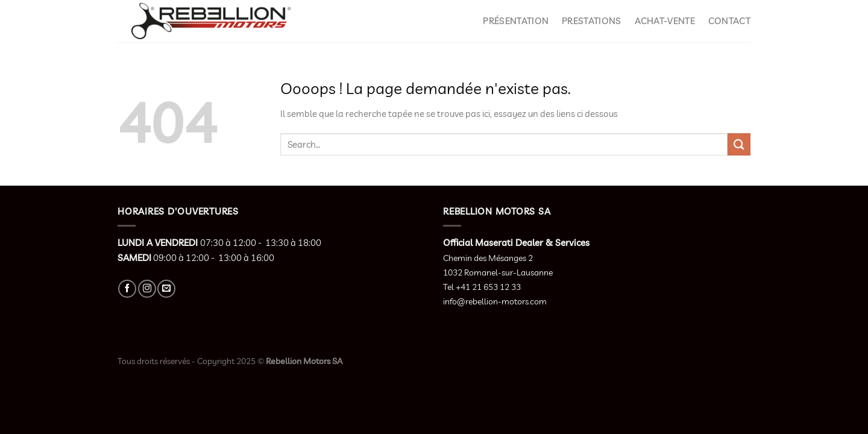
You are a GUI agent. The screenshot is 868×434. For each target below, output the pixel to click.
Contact (729, 21)
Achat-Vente (665, 21)
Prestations (591, 21)
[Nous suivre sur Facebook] (127, 289)
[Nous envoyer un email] (166, 289)
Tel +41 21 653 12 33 (482, 287)
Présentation (516, 21)
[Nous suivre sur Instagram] (147, 289)
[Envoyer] (739, 144)
